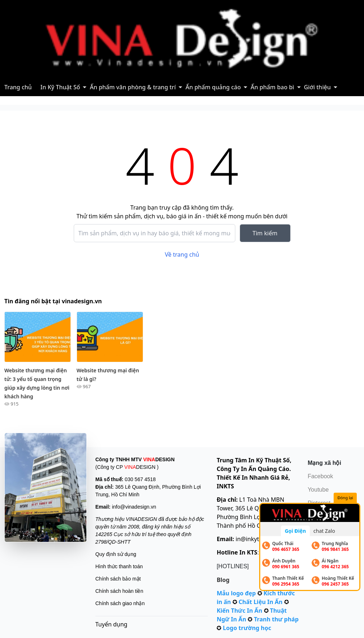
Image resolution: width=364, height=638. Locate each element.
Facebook (320, 476)
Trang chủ (18, 87)
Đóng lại (345, 498)
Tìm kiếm (265, 233)
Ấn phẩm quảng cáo (213, 87)
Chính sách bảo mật (118, 579)
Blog (223, 580)
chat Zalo (324, 531)
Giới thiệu (317, 87)
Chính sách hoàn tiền (119, 591)
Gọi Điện (296, 531)
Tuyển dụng (112, 624)
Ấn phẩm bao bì (272, 87)
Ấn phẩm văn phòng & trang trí (133, 87)
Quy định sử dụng (116, 554)
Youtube (318, 490)
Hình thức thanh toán (119, 566)
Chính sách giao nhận (120, 603)
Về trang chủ (182, 254)
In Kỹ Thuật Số (60, 87)
